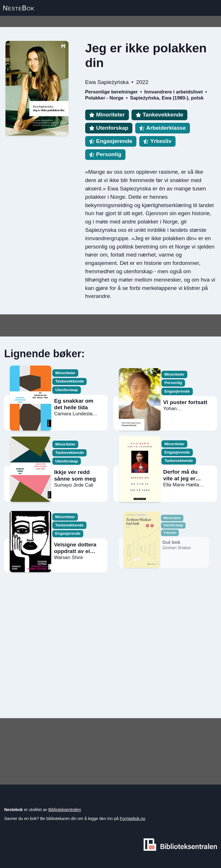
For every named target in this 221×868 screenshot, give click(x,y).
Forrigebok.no (133, 819)
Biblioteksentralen (65, 810)
